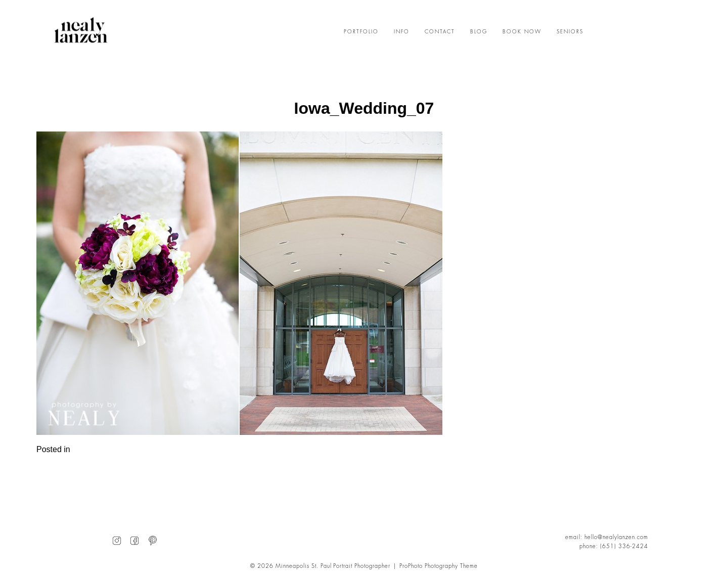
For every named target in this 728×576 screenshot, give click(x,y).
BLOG (479, 32)
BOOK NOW (522, 32)
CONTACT (440, 32)
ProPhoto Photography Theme (439, 566)
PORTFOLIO (361, 32)
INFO (402, 32)
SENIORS (570, 32)
